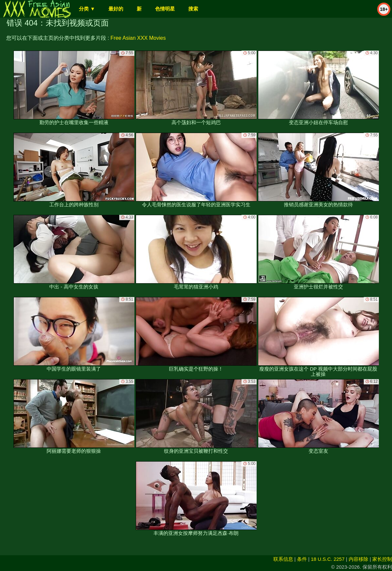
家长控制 (382, 559)
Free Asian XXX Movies (138, 38)
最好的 (116, 9)
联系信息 (283, 559)
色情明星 (165, 9)
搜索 (193, 9)
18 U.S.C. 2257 (328, 559)
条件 (302, 559)
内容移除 (358, 559)
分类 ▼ (87, 9)
